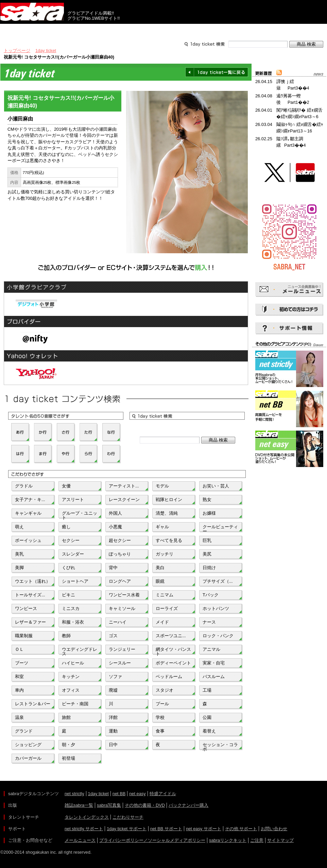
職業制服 (24, 636)
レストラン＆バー (33, 704)
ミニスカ (71, 608)
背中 (113, 568)
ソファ (115, 677)
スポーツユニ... (171, 636)
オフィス (71, 690)
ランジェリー (122, 649)
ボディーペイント (173, 663)
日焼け (209, 568)
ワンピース (26, 608)
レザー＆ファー (30, 622)
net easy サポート (204, 829)
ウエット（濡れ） (33, 581)
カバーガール (28, 758)
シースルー (120, 663)
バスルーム (214, 677)
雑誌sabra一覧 (79, 805)
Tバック (211, 595)
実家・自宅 (214, 663)
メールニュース (80, 840)
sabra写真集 (109, 805)
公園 (207, 717)
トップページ (17, 51)
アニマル (211, 649)
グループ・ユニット (80, 515)
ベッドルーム (169, 677)
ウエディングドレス (80, 651)
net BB (119, 794)
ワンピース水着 (124, 595)
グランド (24, 731)
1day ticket (46, 51)
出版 (33, 30)
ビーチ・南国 (75, 704)
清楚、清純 (167, 513)
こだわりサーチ (128, 817)
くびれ (68, 568)
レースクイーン (124, 500)
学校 (160, 717)
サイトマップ (280, 840)
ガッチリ (165, 554)
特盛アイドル (163, 794)
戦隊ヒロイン (169, 500)
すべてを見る (169, 540)
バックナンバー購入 (188, 805)
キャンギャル (28, 513)
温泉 (19, 717)
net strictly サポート (84, 829)
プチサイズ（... (218, 581)
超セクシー (120, 540)
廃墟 (113, 690)
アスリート (73, 500)
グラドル (24, 486)
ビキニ (68, 595)
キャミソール (122, 608)
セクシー (71, 540)
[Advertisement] (289, 499)
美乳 (19, 554)
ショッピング (28, 745)
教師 (66, 636)
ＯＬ (19, 649)
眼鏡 (160, 581)
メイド (162, 622)
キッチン (71, 677)
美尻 (207, 554)
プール (162, 704)
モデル (162, 486)
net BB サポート (166, 829)
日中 (113, 745)
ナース (209, 622)
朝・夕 (68, 745)
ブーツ (22, 663)
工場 (207, 690)
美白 (160, 568)
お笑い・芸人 (216, 486)
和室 (19, 677)
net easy (137, 794)
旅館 (66, 717)
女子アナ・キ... (30, 500)
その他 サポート (241, 829)
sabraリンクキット (228, 840)
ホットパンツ (216, 608)
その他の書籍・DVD (145, 805)
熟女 (207, 500)
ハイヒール (73, 663)
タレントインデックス (87, 817)
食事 (160, 731)
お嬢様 (209, 513)
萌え (19, 527)
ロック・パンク (218, 636)
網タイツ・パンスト (173, 651)
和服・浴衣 (73, 622)
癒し (66, 527)
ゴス (113, 636)
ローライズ (167, 608)
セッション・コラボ (220, 746)
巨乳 (207, 540)
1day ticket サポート (127, 829)
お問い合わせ (274, 829)
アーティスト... (124, 486)
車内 (19, 690)
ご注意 (257, 840)
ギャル (162, 527)
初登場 (68, 758)
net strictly (74, 794)
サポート (229, 30)
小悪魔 (115, 527)
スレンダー (73, 554)
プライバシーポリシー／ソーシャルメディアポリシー (152, 840)
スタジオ (165, 690)
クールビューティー (220, 528)
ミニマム (165, 595)
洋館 (113, 717)
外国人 (115, 513)
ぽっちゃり (120, 554)
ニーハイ (118, 622)
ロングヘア (120, 581)
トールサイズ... (30, 595)
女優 (66, 486)
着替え (209, 731)
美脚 (19, 568)
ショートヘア (75, 581)
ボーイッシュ (28, 540)
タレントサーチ (163, 30)
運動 (113, 731)
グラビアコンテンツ (98, 30)
